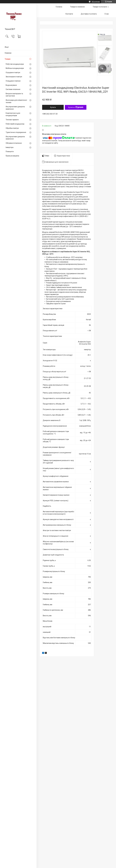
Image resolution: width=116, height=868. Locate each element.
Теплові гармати (12, 120)
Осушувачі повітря (13, 72)
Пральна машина (12, 156)
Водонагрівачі (11, 85)
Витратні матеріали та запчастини (14, 95)
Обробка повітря (12, 128)
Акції (7, 47)
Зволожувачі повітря (14, 77)
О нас (107, 14)
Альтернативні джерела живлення (15, 108)
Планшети (10, 151)
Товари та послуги (100, 7)
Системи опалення (13, 89)
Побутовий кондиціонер (15, 124)
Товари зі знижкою (77, 7)
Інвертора (10, 147)
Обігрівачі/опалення (14, 143)
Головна (59, 7)
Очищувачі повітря (13, 81)
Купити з (76, 107)
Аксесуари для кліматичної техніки (16, 101)
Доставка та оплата (89, 14)
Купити (53, 107)
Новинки (8, 53)
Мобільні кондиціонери (15, 68)
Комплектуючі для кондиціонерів (13, 114)
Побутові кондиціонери (15, 64)
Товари (8, 59)
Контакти (69, 14)
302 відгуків (96, 2)
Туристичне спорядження (16, 132)
